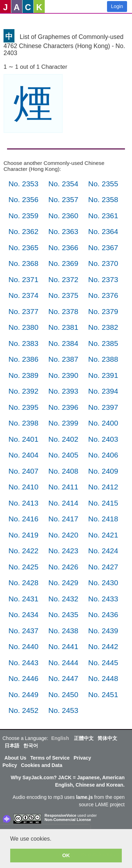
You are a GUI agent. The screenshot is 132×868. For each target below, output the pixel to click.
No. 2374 (23, 295)
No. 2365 (23, 248)
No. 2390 (63, 375)
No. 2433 (103, 599)
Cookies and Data (41, 765)
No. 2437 (23, 631)
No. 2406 (103, 455)
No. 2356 (23, 199)
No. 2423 (63, 551)
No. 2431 (23, 599)
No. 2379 (103, 311)
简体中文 (107, 738)
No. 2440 (23, 646)
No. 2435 (63, 615)
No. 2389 (23, 375)
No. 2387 (63, 359)
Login (117, 6)
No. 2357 (63, 199)
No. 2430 (103, 583)
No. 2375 (63, 295)
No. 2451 (103, 695)
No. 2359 (23, 216)
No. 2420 (63, 535)
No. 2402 (63, 439)
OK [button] (66, 855)
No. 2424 (103, 551)
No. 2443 (23, 663)
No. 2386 (23, 359)
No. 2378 (63, 311)
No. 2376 (103, 295)
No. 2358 (103, 199)
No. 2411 (63, 487)
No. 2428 (23, 583)
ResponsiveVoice (61, 815)
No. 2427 (103, 567)
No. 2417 (63, 519)
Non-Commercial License (68, 820)
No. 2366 (63, 248)
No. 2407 (23, 471)
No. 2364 (103, 231)
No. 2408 (63, 471)
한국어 (31, 746)
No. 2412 (103, 487)
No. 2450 (63, 695)
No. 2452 (23, 710)
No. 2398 (23, 423)
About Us (15, 758)
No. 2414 (63, 503)
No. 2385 (103, 343)
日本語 (12, 746)
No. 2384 (63, 343)
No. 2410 (23, 487)
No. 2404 (23, 455)
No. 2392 (23, 391)
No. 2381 (63, 327)
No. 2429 (63, 583)
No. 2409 (103, 471)
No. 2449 (23, 695)
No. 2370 (103, 263)
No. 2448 (103, 678)
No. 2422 (23, 551)
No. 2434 (23, 615)
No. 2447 (63, 678)
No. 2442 (103, 646)
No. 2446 (23, 678)
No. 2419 (23, 535)
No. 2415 (103, 503)
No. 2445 (103, 663)
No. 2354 (63, 184)
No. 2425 (23, 567)
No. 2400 (103, 423)
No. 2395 (23, 407)
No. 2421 (103, 535)
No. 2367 (103, 248)
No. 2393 (63, 391)
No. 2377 (23, 311)
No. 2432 (63, 599)
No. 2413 (23, 503)
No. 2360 (63, 216)
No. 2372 (63, 279)
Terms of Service (50, 758)
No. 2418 (103, 519)
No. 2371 (23, 279)
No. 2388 (103, 359)
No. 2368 (23, 263)
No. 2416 (23, 519)
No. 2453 (63, 710)
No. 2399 (63, 423)
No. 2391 (103, 375)
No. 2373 (103, 279)
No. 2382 (103, 327)
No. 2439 (103, 631)
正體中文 (84, 738)
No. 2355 (103, 184)
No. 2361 (103, 216)
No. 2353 (23, 184)
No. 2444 (63, 663)
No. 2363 (63, 231)
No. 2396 (63, 407)
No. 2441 (63, 646)
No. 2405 (63, 455)
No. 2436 (103, 615)
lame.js (84, 797)
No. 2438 (63, 631)
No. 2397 (103, 407)
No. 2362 (23, 231)
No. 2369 (63, 263)
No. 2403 (103, 439)
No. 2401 (23, 439)
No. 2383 (23, 343)
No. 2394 (103, 391)
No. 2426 (63, 567)
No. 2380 (23, 327)
